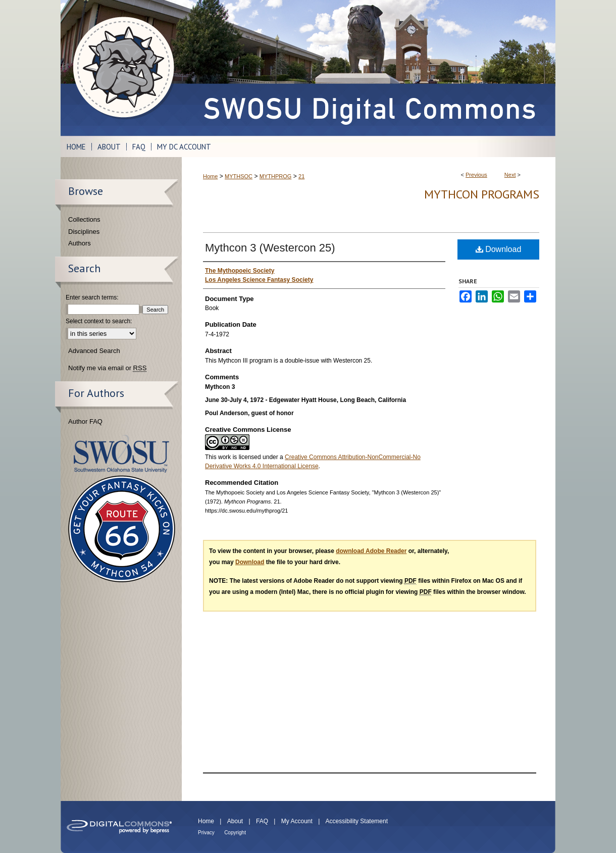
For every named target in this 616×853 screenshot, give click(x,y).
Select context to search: (99, 321)
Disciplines (84, 232)
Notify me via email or (107, 368)
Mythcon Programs (482, 194)
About (235, 821)
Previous (476, 175)
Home (210, 176)
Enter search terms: (92, 297)
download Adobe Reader (371, 551)
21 (301, 176)
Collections (84, 219)
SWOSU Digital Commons (369, 68)
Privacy (206, 833)
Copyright (235, 833)
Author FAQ (85, 421)
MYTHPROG (276, 176)
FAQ (262, 821)
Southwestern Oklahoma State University (121, 454)
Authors (80, 243)
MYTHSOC (239, 176)
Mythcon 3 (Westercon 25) (270, 248)
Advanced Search (94, 351)
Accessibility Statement (357, 821)
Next (510, 175)
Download (499, 249)
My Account (297, 821)
